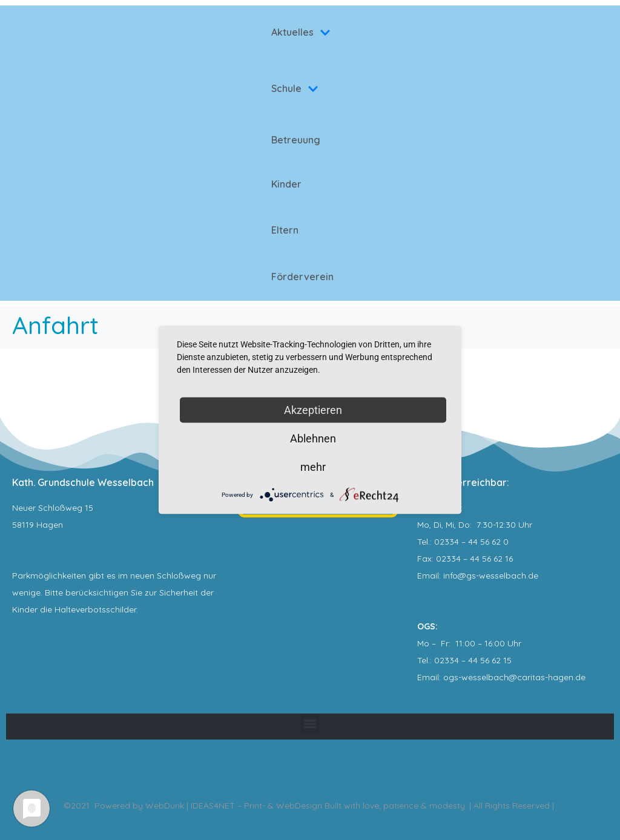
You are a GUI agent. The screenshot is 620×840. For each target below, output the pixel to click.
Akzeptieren (313, 410)
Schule (295, 88)
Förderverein (302, 277)
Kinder (286, 184)
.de (579, 677)
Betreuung (296, 140)
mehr (313, 467)
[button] (310, 724)
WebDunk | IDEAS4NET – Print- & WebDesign (234, 806)
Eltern (285, 230)
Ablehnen (313, 438)
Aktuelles (301, 32)
